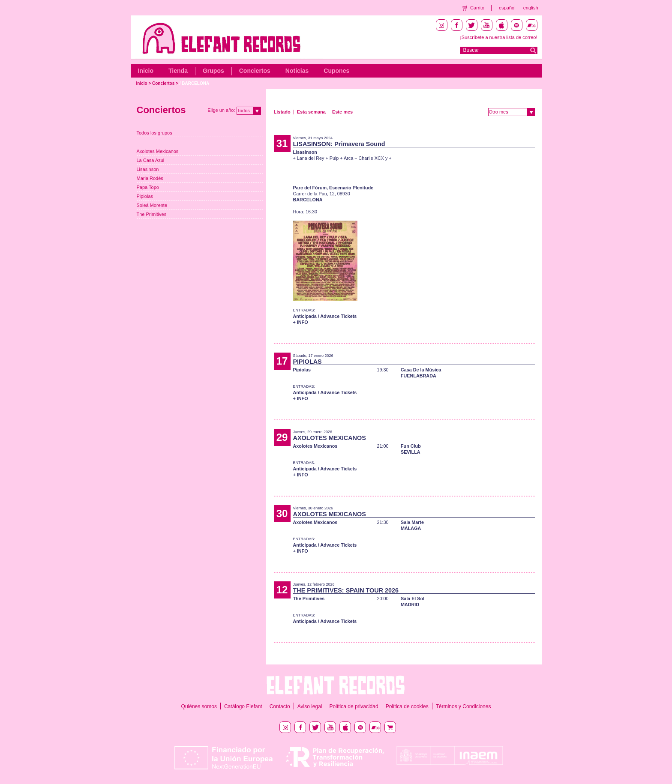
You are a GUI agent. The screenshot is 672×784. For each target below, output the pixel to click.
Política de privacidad (354, 706)
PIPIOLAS (307, 362)
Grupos (213, 71)
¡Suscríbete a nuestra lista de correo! (498, 37)
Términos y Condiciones (463, 706)
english (531, 8)
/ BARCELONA (194, 83)
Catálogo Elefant (243, 706)
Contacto (280, 706)
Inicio (146, 71)
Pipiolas (145, 196)
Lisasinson (148, 169)
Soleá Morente (152, 205)
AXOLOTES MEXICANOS (330, 438)
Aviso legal (310, 706)
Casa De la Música (421, 370)
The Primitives (152, 214)
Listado (282, 112)
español (507, 8)
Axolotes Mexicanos (158, 151)
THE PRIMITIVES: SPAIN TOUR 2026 (346, 590)
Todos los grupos (154, 133)
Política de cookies (407, 706)
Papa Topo (148, 187)
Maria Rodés (150, 178)
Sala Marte (412, 522)
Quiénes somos (199, 706)
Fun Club (411, 446)
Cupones (336, 71)
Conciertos (255, 71)
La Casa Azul (151, 160)
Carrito (477, 8)
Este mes (342, 112)
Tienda (178, 71)
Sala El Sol (412, 598)
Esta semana (311, 112)
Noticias (297, 71)
